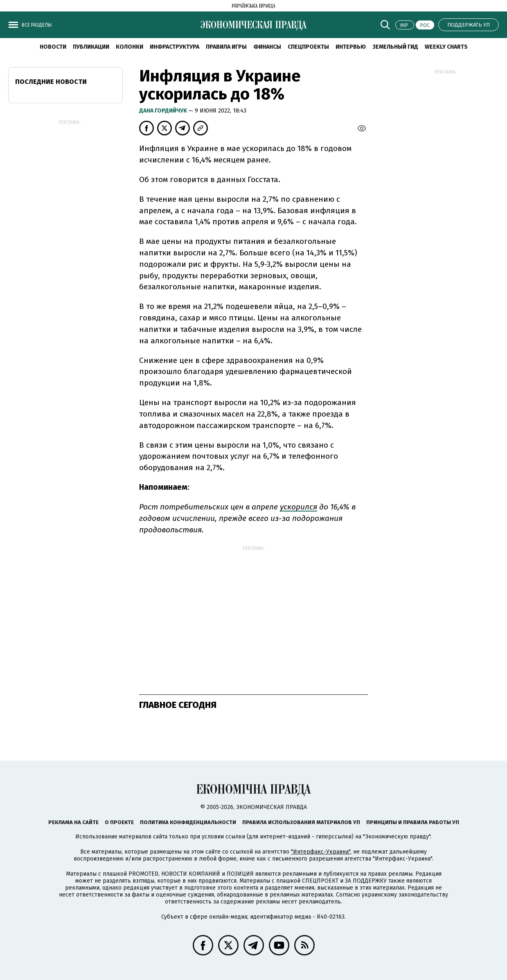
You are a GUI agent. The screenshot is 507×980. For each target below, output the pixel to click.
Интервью (351, 47)
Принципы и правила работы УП (413, 822)
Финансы (267, 47)
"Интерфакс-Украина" (321, 852)
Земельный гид (395, 47)
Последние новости (51, 82)
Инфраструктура (175, 47)
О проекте (119, 822)
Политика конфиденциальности (188, 822)
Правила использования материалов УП (301, 822)
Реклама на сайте (73, 822)
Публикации (91, 47)
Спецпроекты (308, 47)
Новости (53, 47)
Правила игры (226, 47)
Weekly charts (446, 47)
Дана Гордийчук (164, 111)
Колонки (130, 47)
